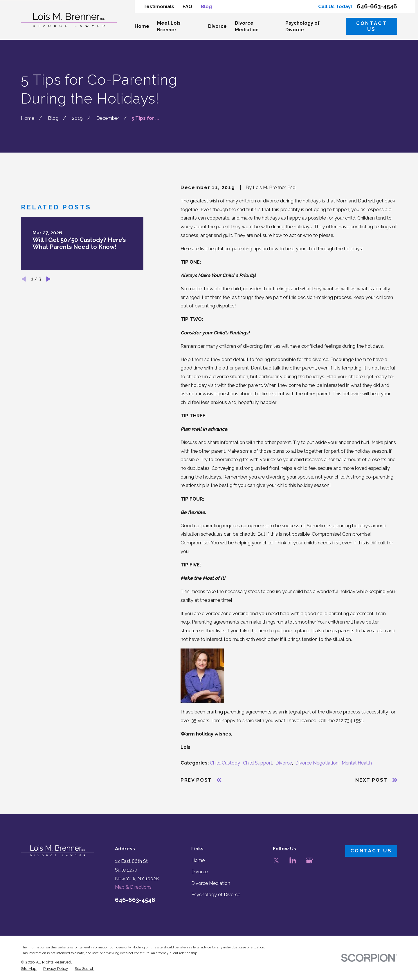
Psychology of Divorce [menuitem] (302, 26)
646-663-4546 (377, 6)
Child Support (258, 763)
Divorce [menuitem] (217, 26)
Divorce (284, 763)
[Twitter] (276, 860)
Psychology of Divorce (216, 895)
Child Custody (225, 763)
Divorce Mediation (211, 883)
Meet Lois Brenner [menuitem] (169, 26)
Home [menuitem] (142, 26)
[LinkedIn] (293, 860)
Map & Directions (133, 887)
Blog (206, 7)
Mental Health (357, 763)
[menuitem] (29, 969)
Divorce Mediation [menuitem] (247, 26)
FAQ (187, 7)
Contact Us (372, 26)
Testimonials (159, 7)
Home (198, 860)
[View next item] (48, 279)
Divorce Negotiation (317, 763)
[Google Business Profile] (309, 860)
